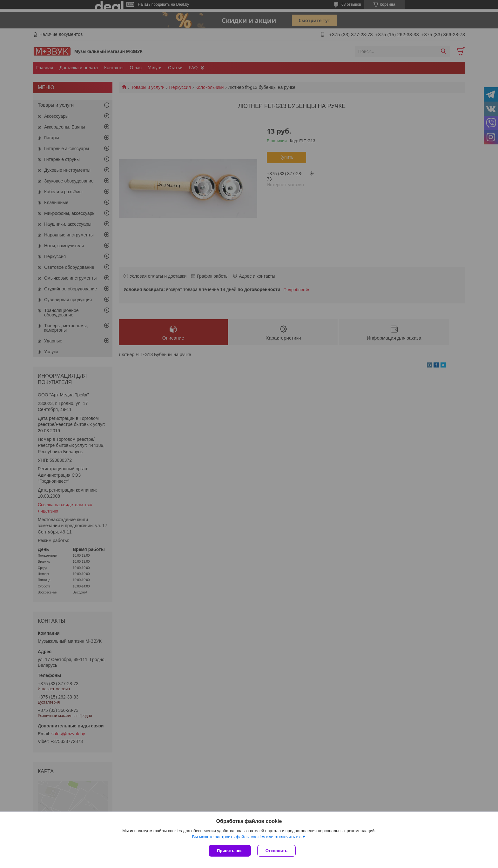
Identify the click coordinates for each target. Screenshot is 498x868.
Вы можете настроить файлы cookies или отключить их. (247, 837)
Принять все (230, 851)
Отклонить (276, 851)
